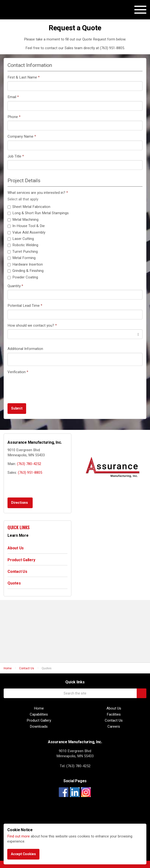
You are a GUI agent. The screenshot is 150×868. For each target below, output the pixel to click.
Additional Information (25, 349)
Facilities (114, 714)
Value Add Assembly (26, 233)
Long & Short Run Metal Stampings (38, 213)
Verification (18, 372)
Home (39, 708)
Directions (19, 503)
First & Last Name (24, 77)
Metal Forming (22, 258)
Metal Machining (23, 220)
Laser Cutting (21, 239)
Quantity (15, 286)
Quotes (14, 583)
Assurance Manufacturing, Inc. (28, 15)
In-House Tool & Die (26, 226)
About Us (16, 548)
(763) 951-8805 (30, 473)
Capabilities (39, 714)
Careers (114, 727)
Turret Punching (23, 252)
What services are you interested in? (38, 193)
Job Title (16, 156)
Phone (14, 117)
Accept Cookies (23, 854)
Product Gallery (21, 560)
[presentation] (44, 385)
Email (13, 97)
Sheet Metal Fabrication (29, 207)
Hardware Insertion (25, 264)
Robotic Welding (23, 245)
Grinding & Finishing (26, 271)
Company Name (22, 137)
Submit (17, 408)
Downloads (39, 727)
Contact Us (17, 572)
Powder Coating (23, 277)
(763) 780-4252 (29, 464)
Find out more (19, 836)
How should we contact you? (32, 326)
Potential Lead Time (25, 306)
